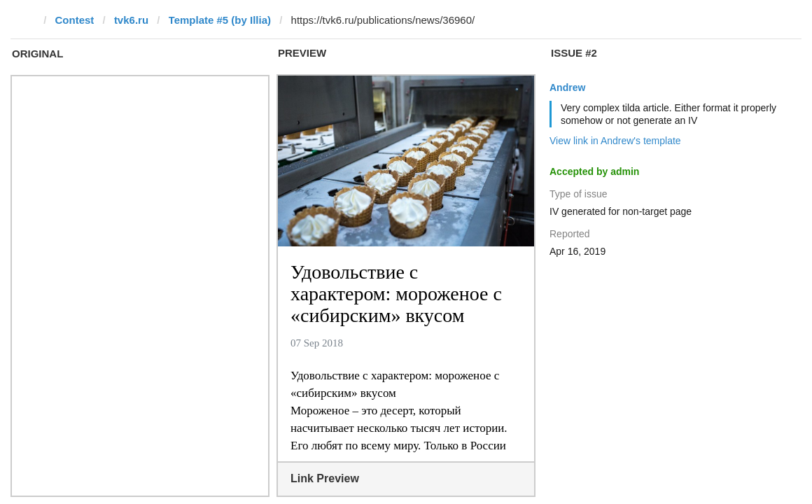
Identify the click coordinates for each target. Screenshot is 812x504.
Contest (75, 20)
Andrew (567, 87)
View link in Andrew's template (615, 141)
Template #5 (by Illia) (220, 20)
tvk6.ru (131, 20)
